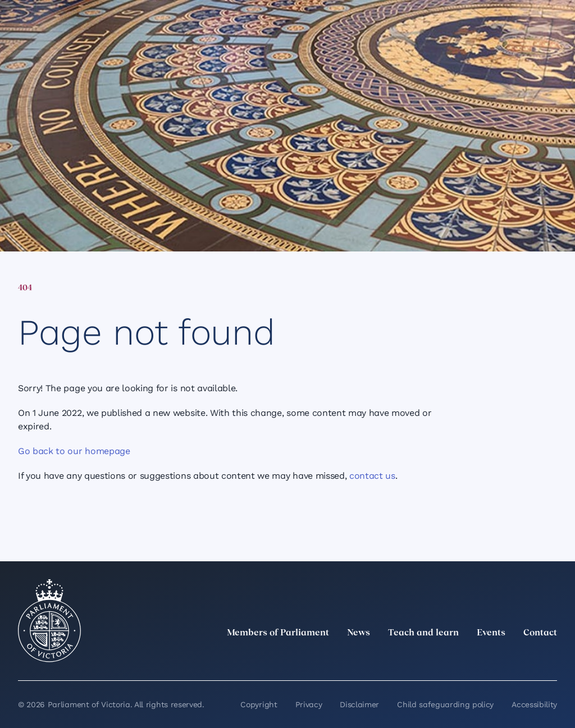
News (359, 633)
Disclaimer (359, 704)
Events (491, 633)
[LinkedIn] (451, 658)
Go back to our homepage (74, 451)
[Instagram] (476, 658)
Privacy (309, 704)
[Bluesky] (550, 658)
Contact (540, 633)
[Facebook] (501, 658)
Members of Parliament (278, 633)
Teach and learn (423, 633)
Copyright (259, 704)
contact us (372, 476)
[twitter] (427, 658)
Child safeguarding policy (445, 704)
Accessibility (534, 704)
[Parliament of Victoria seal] (49, 621)
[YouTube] (526, 658)
